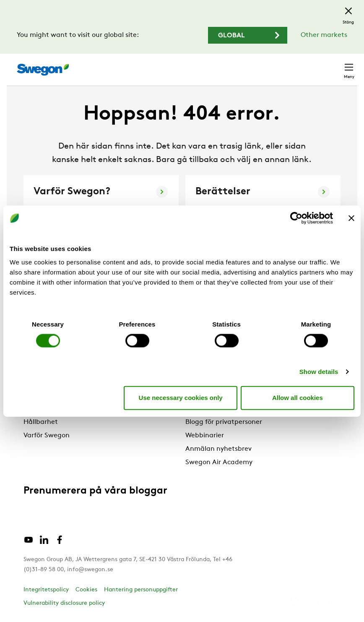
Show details (319, 371)
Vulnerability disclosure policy (64, 603)
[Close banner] (351, 218)
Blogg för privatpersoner (224, 422)
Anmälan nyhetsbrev (218, 449)
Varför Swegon (47, 436)
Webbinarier (205, 436)
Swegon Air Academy (219, 463)
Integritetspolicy (46, 590)
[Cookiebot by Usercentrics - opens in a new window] (296, 218)
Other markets (324, 35)
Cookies (86, 590)
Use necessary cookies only (181, 398)
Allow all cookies (298, 398)
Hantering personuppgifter (141, 590)
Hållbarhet (41, 422)
